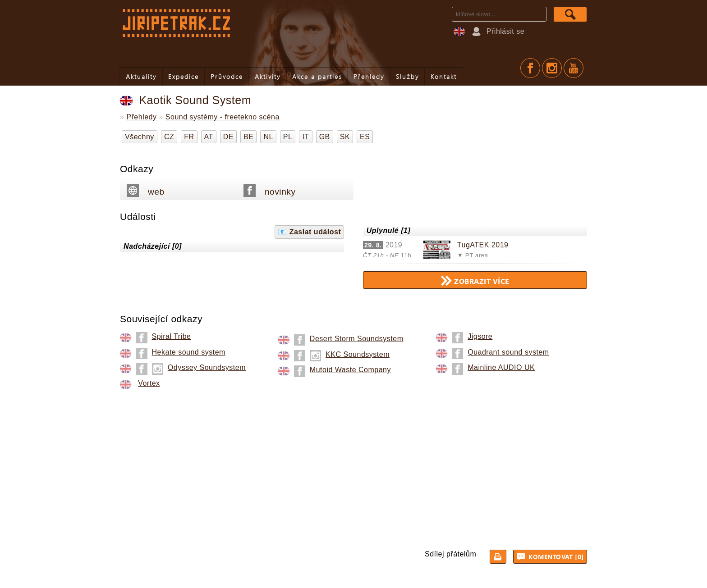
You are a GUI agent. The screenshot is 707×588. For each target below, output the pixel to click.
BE (248, 137)
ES (365, 137)
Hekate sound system (189, 352)
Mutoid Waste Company (350, 370)
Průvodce (227, 76)
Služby (407, 76)
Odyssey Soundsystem (207, 367)
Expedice (184, 76)
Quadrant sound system (508, 352)
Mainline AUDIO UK (501, 367)
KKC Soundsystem (358, 354)
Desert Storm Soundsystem (357, 339)
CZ (169, 137)
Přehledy (369, 76)
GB (325, 137)
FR (189, 137)
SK (345, 137)
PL (288, 137)
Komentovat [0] (551, 556)
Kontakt (444, 76)
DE (228, 137)
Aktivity (268, 76)
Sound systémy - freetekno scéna (223, 117)
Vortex (149, 383)
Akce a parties (317, 76)
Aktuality (141, 76)
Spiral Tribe (172, 336)
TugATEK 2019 (483, 245)
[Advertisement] (353, 457)
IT (305, 137)
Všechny (140, 137)
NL (268, 137)
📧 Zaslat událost (309, 232)
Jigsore (480, 336)
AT (209, 137)
